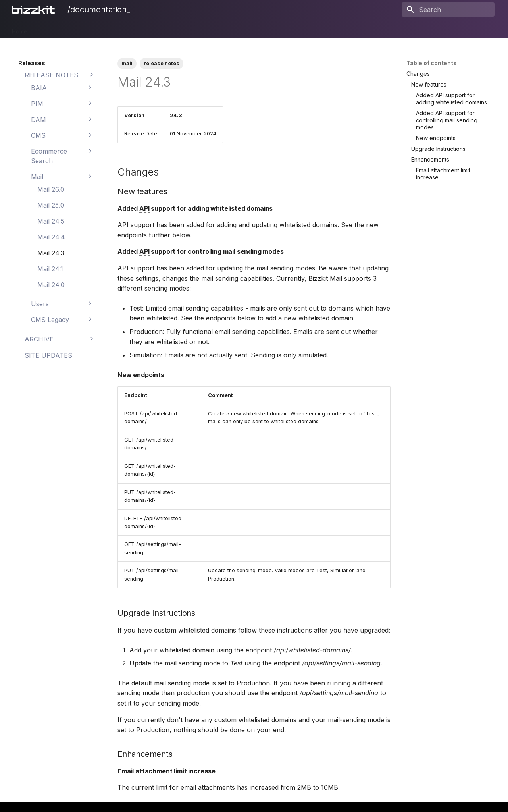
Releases (265, 29)
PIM (68, 29)
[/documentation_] (35, 10)
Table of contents (432, 63)
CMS (111, 29)
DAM (89, 29)
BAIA (237, 29)
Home (20, 29)
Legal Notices (304, 29)
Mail (192, 29)
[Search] (448, 10)
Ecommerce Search (152, 29)
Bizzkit (45, 29)
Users (214, 29)
